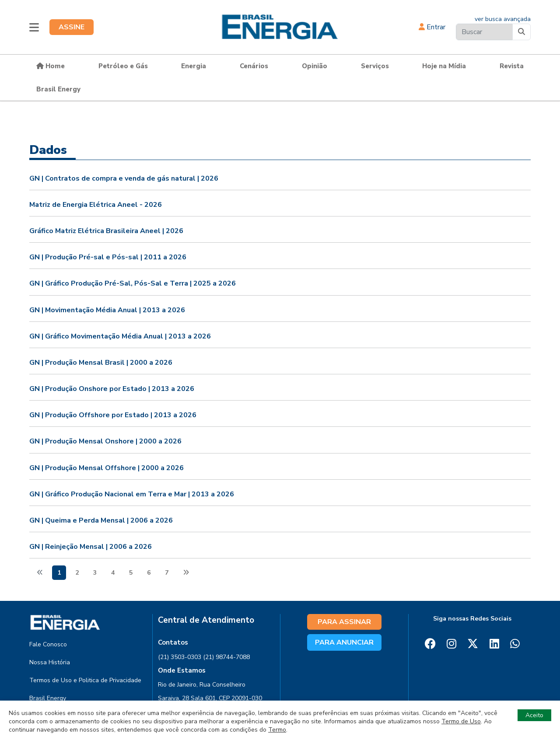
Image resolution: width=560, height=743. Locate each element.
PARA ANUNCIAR (344, 642)
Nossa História (50, 662)
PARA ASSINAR (344, 622)
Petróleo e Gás (123, 66)
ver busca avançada (503, 19)
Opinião (315, 66)
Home (51, 66)
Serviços (375, 66)
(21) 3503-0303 (180, 657)
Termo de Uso (461, 721)
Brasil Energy (58, 89)
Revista (512, 66)
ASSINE (72, 27)
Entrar (432, 27)
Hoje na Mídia (444, 66)
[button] (34, 27)
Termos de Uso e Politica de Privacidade (85, 680)
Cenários (254, 66)
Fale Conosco (48, 644)
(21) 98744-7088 (226, 657)
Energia (194, 66)
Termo (277, 730)
